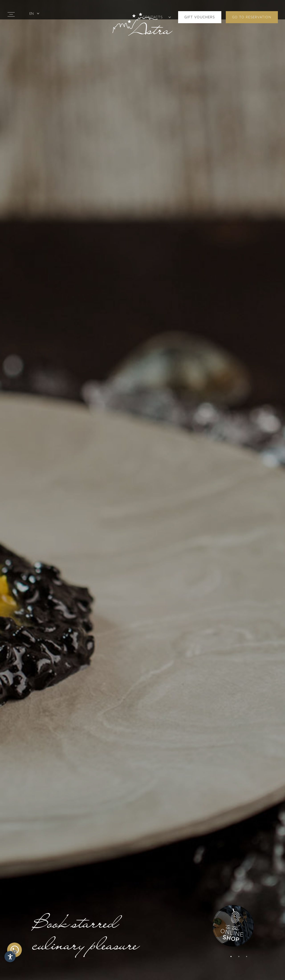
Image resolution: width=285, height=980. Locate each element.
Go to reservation (252, 9)
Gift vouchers (200, 9)
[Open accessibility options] (10, 957)
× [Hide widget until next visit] (14, 952)
